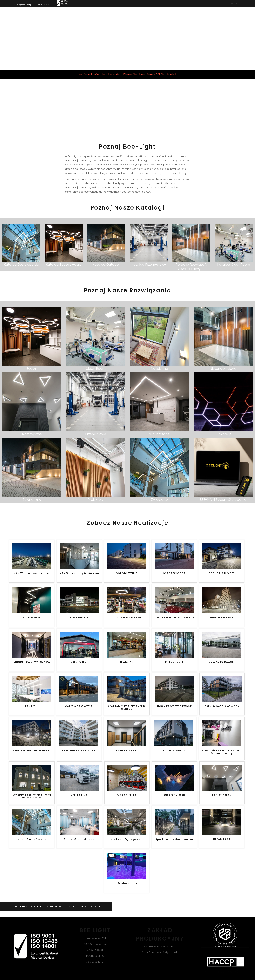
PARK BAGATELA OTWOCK (222, 706)
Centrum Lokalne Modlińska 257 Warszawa (32, 796)
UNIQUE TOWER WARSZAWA (32, 662)
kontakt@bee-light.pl (23, 5)
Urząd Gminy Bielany (32, 839)
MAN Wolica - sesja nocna (32, 573)
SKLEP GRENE (79, 662)
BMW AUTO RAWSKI (222, 662)
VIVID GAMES (32, 618)
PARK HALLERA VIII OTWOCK (31, 751)
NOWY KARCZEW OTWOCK (175, 706)
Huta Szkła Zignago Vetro (127, 839)
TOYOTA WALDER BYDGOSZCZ (174, 618)
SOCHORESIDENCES (222, 573)
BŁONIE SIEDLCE (126, 751)
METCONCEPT (174, 662)
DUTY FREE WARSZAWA (127, 618)
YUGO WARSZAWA (222, 618)
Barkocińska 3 (222, 795)
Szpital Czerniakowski (79, 839)
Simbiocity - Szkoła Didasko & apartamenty (222, 752)
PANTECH (31, 706)
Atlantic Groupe (174, 751)
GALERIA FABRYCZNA (79, 706)
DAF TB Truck (80, 795)
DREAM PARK (222, 839)
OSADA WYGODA (174, 573)
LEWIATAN (127, 662)
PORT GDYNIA (79, 618)
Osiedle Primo (127, 795)
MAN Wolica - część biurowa (79, 573)
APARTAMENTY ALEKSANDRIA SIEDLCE (127, 708)
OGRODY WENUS (127, 573)
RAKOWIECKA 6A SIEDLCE (79, 751)
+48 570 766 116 (42, 5)
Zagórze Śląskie (175, 795)
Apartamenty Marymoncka (174, 839)
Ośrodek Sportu (127, 884)
